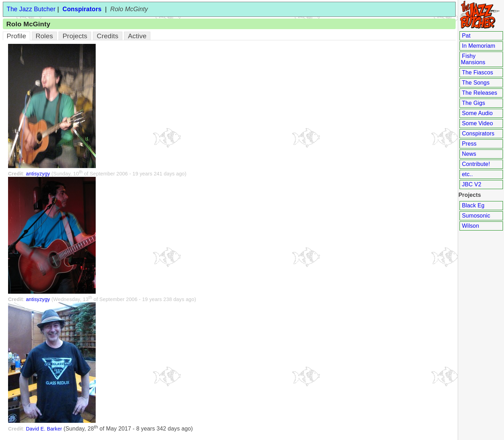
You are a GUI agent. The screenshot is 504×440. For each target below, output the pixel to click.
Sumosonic (476, 216)
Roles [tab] (45, 36)
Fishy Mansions (473, 59)
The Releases (480, 93)
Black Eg (473, 205)
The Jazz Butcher (31, 9)
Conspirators (478, 134)
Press (469, 144)
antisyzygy (38, 174)
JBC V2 (472, 184)
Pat (466, 36)
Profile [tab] (16, 36)
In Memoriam (479, 46)
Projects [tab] (75, 36)
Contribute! (476, 164)
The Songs (476, 83)
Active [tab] (137, 36)
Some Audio (477, 113)
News (469, 154)
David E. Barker (44, 429)
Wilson (471, 226)
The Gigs (474, 103)
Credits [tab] (108, 36)
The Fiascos (478, 72)
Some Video (477, 123)
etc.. (467, 174)
